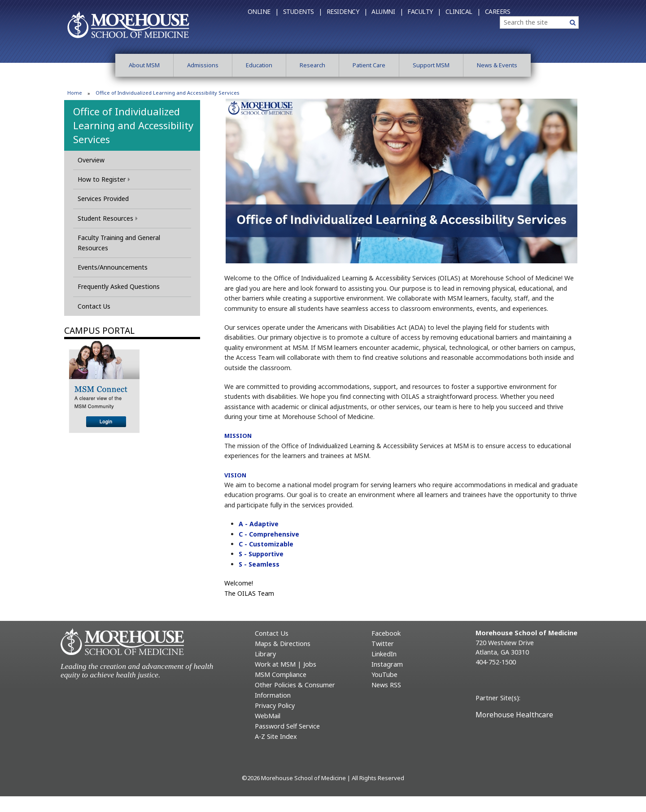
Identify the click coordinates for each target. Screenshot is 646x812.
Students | (303, 11)
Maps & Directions (283, 644)
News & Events (497, 65)
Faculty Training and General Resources (119, 242)
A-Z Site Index (276, 736)
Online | (263, 11)
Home (75, 93)
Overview (91, 160)
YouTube (384, 674)
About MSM (144, 65)
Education (259, 65)
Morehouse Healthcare (514, 715)
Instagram (387, 664)
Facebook (386, 633)
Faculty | (424, 11)
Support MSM (431, 65)
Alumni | (387, 11)
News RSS (386, 685)
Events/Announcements (113, 267)
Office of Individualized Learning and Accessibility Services (133, 125)
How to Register (104, 179)
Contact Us (94, 306)
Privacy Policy (275, 705)
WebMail (268, 716)
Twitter (383, 644)
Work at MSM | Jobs (286, 664)
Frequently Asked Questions (119, 286)
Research (312, 65)
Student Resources (108, 218)
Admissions (203, 65)
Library (265, 654)
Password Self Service (287, 726)
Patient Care (369, 65)
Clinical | (463, 11)
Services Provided (103, 199)
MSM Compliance (281, 674)
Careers (498, 11)
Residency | (347, 11)
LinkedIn (384, 654)
